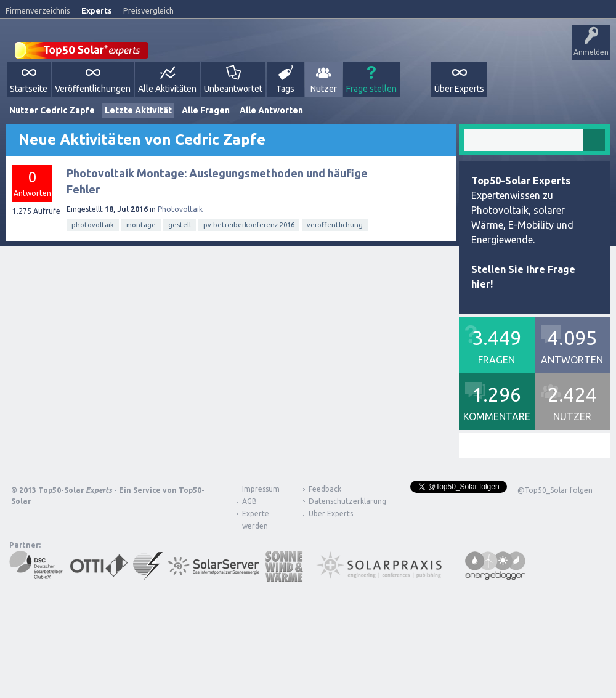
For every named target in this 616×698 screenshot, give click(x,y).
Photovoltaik (180, 209)
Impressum (261, 489)
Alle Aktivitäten (167, 89)
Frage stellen (371, 89)
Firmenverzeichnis (38, 10)
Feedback (325, 489)
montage (141, 225)
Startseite (29, 89)
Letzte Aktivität (138, 110)
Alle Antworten (271, 110)
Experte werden (256, 520)
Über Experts (459, 89)
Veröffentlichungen (93, 89)
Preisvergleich (148, 10)
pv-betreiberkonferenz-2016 (249, 225)
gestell (180, 225)
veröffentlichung (335, 225)
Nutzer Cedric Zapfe (52, 110)
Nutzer (324, 89)
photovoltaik (93, 225)
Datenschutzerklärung (338, 501)
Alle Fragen (206, 110)
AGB (249, 501)
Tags (285, 89)
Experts (97, 10)
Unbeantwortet (233, 89)
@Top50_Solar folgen (555, 490)
